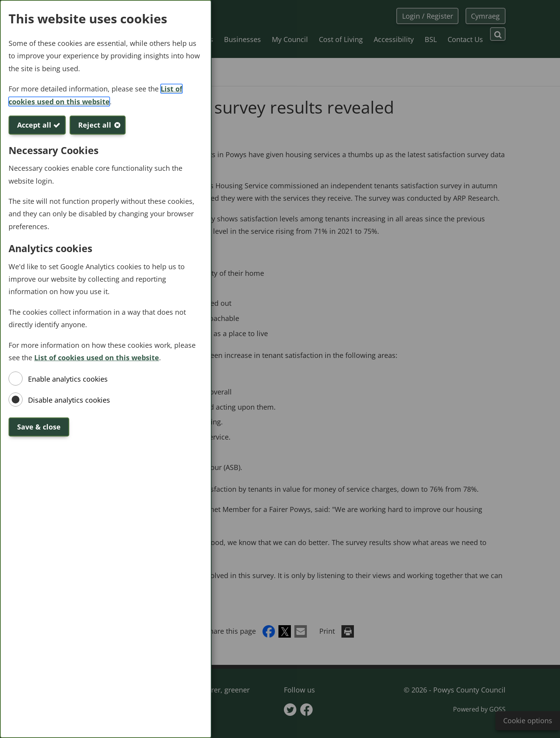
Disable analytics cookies (69, 400)
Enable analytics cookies (68, 379)
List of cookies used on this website (97, 358)
